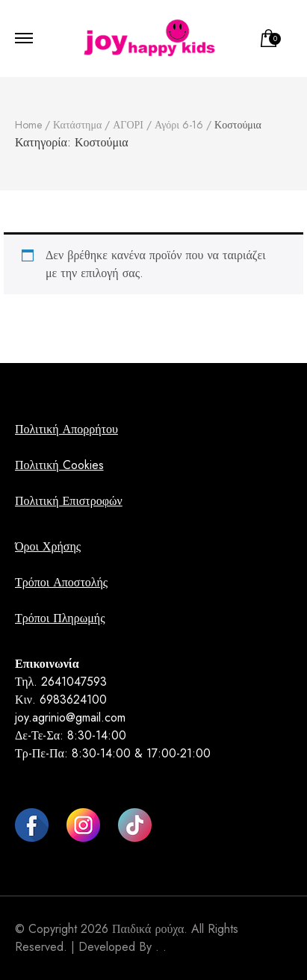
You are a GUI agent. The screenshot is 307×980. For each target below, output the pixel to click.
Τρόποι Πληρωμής (60, 618)
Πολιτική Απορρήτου (66, 429)
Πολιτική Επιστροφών (69, 501)
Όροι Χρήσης (48, 546)
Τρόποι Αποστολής (61, 582)
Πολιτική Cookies (59, 465)
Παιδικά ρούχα (148, 929)
